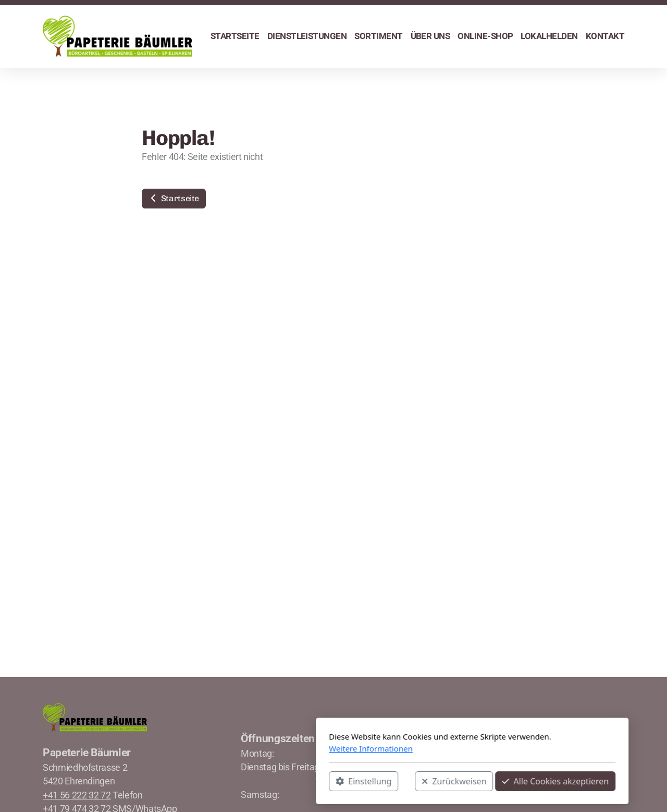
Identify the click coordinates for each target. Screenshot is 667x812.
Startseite (174, 198)
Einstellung (225, 781)
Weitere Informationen (232, 748)
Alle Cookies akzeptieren (417, 781)
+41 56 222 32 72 (77, 795)
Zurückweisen (315, 781)
